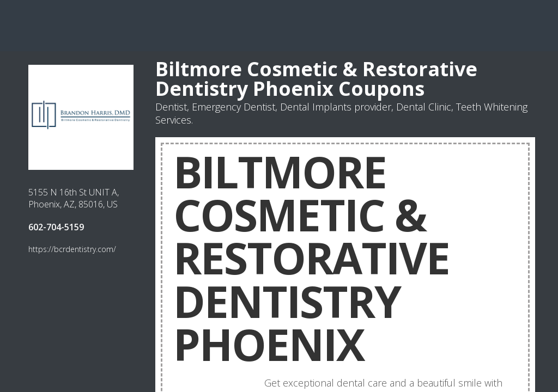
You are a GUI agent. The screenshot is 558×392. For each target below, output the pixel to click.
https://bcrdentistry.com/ (72, 249)
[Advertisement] (279, 24)
